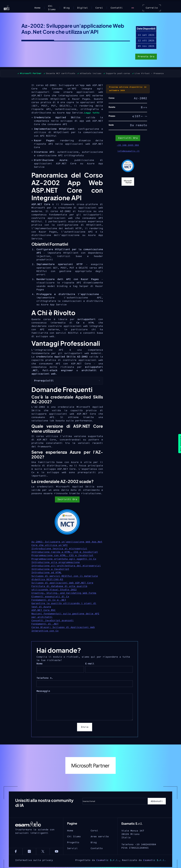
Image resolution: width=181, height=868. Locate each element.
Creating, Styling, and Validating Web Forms (64, 593)
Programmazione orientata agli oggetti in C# (64, 559)
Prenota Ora (146, 57)
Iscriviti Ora (67, 499)
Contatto (97, 859)
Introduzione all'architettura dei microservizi (66, 566)
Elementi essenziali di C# (50, 597)
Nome (39, 664)
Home (37, 8)
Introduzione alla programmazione (56, 562)
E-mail (90, 664)
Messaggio (43, 691)
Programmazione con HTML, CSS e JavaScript (62, 555)
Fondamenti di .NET (45, 624)
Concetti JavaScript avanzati (53, 621)
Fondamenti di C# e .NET (49, 600)
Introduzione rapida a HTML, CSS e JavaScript (65, 552)
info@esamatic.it (128, 151)
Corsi (99, 8)
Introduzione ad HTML (47, 573)
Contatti (117, 8)
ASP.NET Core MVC (43, 610)
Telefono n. (45, 678)
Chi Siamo (52, 8)
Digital (83, 8)
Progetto (73, 853)
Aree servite (100, 847)
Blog (67, 8)
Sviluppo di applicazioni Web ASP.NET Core (62, 583)
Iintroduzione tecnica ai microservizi (59, 549)
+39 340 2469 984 (128, 145)
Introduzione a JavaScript (50, 569)
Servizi (72, 859)
